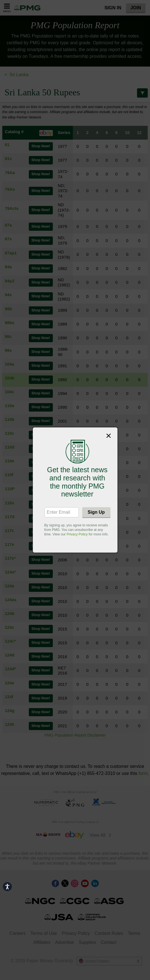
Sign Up (96, 512)
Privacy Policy (77, 534)
